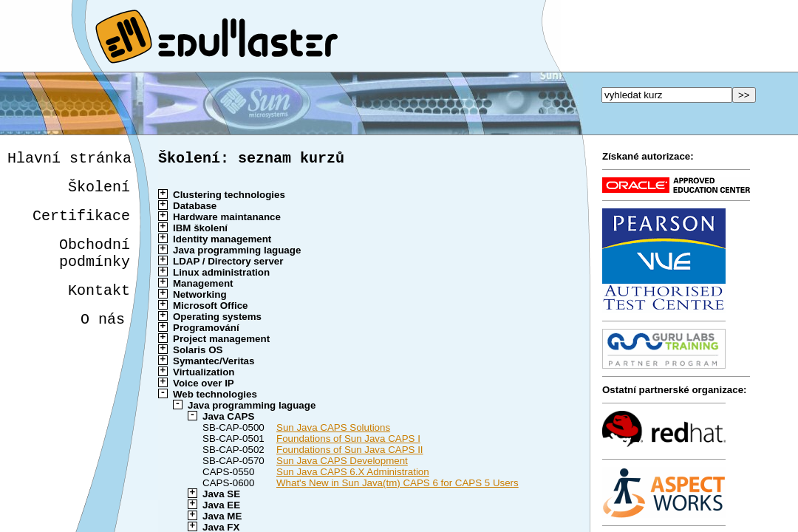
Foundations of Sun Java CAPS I (348, 441)
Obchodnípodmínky (95, 265)
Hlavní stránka (69, 160)
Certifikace (81, 224)
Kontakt (97, 307)
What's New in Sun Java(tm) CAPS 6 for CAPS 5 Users (398, 486)
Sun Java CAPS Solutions (333, 430)
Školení (99, 192)
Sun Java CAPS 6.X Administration (353, 475)
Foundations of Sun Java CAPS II (350, 453)
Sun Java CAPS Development (342, 464)
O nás (100, 339)
